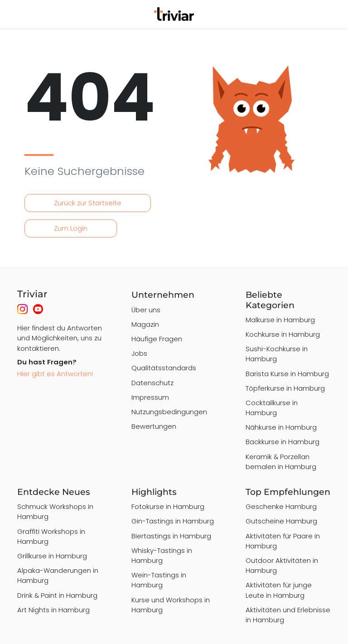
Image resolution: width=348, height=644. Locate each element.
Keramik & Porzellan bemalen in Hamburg (281, 462)
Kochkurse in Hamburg (283, 334)
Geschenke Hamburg (281, 506)
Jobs (139, 353)
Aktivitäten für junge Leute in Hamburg (279, 590)
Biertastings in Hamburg (171, 536)
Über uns (146, 310)
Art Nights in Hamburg (53, 610)
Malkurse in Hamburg (280, 320)
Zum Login (71, 228)
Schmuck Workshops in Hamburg (55, 511)
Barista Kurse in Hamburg (287, 374)
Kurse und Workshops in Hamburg (171, 605)
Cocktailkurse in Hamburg (272, 408)
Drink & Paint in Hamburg (57, 595)
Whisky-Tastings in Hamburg (162, 555)
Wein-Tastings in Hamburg (159, 580)
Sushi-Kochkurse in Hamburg (277, 354)
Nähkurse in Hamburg (281, 427)
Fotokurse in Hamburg (168, 506)
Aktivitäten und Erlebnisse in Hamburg (288, 615)
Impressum (150, 397)
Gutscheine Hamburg (281, 521)
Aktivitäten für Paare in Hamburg (283, 541)
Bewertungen (154, 426)
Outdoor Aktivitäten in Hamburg (282, 565)
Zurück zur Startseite (88, 203)
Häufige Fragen (157, 339)
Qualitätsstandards (164, 368)
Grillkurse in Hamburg (52, 556)
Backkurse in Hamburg (283, 442)
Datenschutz (152, 383)
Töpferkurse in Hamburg (285, 388)
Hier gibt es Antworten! (55, 374)
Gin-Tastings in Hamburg (173, 521)
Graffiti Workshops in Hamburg (51, 536)
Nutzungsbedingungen (169, 412)
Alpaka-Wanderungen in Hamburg (58, 575)
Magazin (145, 324)
